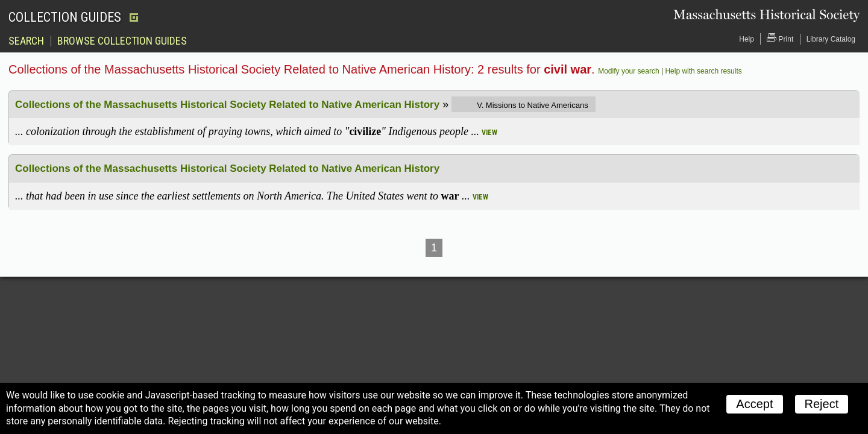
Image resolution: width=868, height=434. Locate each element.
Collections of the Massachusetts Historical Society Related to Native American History (227, 105)
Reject (822, 404)
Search (26, 41)
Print (780, 38)
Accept (754, 404)
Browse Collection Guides (122, 41)
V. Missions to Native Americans (532, 105)
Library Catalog (831, 39)
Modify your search (628, 71)
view (489, 133)
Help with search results (703, 71)
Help (747, 39)
